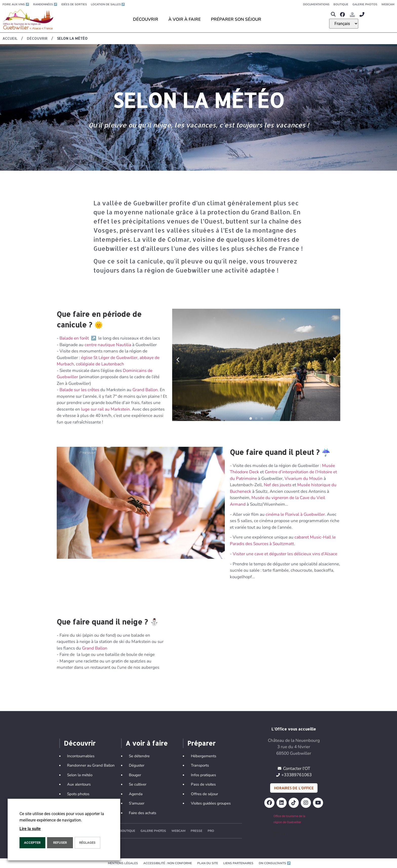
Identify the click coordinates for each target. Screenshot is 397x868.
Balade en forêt (78, 338)
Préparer (201, 743)
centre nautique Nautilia (108, 345)
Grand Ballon (145, 390)
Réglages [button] (87, 843)
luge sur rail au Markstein (105, 409)
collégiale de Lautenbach (100, 364)
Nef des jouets (278, 485)
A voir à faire (147, 743)
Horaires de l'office (294, 788)
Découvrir (80, 743)
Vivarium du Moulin (304, 478)
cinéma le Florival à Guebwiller (295, 514)
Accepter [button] (32, 843)
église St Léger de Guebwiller (109, 358)
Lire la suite (30, 829)
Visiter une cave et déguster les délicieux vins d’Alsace (285, 554)
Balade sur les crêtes (79, 390)
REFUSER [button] (60, 843)
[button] (333, 15)
